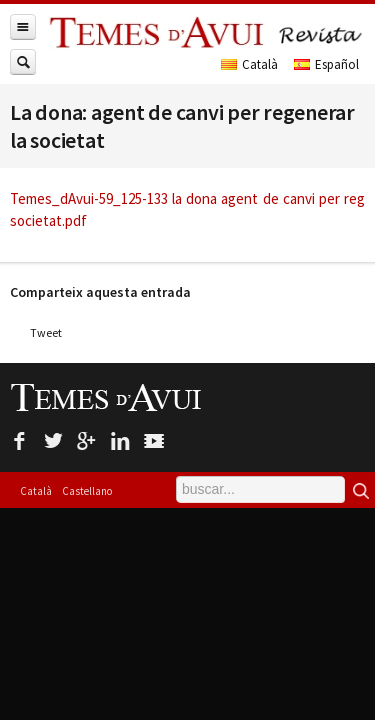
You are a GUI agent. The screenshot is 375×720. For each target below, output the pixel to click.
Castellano (87, 491)
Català (36, 491)
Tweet (46, 332)
